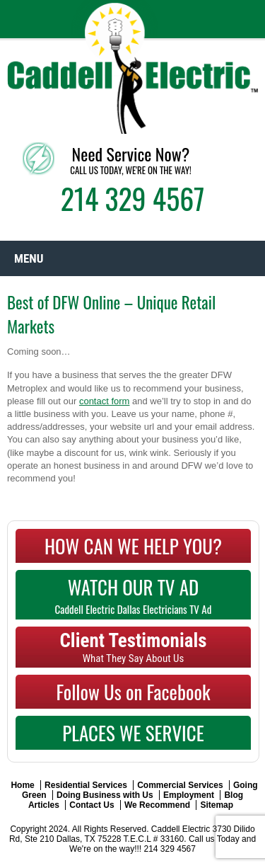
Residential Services (86, 785)
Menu (29, 258)
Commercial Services (180, 785)
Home (22, 785)
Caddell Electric (181, 829)
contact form (105, 401)
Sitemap (217, 805)
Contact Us (92, 805)
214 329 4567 (133, 198)
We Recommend (157, 805)
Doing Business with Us (105, 795)
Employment (189, 795)
